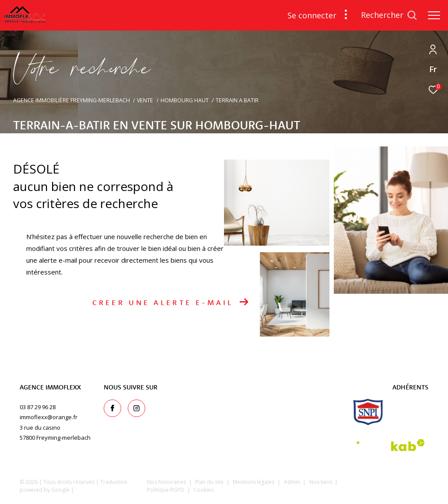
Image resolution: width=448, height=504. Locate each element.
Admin (293, 482)
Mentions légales (254, 482)
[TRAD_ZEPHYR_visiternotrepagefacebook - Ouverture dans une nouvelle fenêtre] (112, 408)
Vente (145, 100)
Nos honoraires (166, 482)
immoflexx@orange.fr (49, 417)
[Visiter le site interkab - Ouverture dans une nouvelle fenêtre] (391, 445)
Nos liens (321, 482)
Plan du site (210, 482)
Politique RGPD (166, 490)
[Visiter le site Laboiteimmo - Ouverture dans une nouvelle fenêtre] (390, 488)
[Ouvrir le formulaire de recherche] (389, 15)
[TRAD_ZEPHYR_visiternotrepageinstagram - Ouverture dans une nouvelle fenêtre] (136, 408)
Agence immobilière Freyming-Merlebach (72, 100)
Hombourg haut (185, 100)
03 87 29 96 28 (38, 407)
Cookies (203, 490)
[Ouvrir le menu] (434, 15)
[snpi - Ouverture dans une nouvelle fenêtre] (368, 412)
